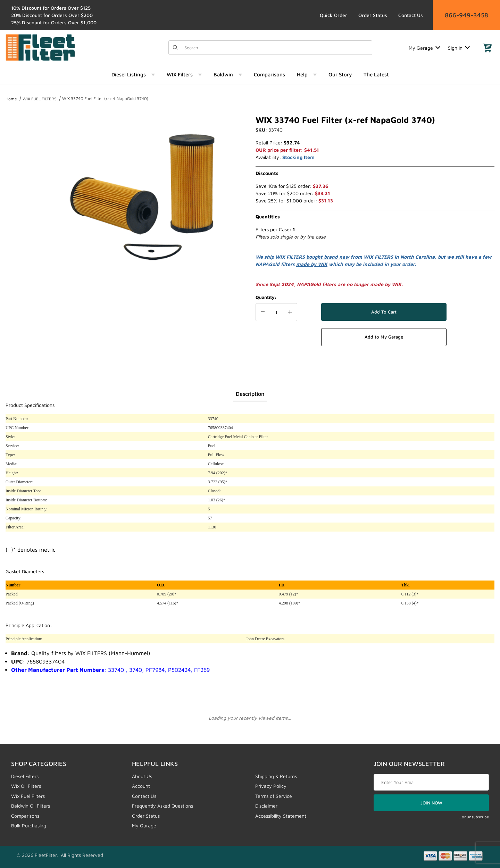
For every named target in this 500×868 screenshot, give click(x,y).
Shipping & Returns (276, 776)
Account (141, 786)
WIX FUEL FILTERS (40, 99)
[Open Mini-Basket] (487, 48)
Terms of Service (274, 796)
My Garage (424, 48)
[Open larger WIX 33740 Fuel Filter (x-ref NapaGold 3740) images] (142, 198)
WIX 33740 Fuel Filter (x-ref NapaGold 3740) (105, 98)
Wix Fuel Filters (28, 796)
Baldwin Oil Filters (31, 806)
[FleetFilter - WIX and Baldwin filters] (40, 47)
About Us (142, 776)
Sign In (459, 48)
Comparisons (25, 816)
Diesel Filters (25, 776)
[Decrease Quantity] (263, 312)
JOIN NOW (431, 803)
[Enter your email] (431, 782)
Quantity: (266, 297)
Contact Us (411, 15)
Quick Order (334, 15)
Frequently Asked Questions (162, 806)
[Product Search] (276, 48)
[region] (19, 195)
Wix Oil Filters (26, 786)
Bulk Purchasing (29, 825)
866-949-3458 (466, 15)
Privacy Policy (271, 786)
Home (11, 99)
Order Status (373, 15)
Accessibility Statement (281, 816)
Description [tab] (250, 394)
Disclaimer (266, 806)
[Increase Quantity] (290, 312)
